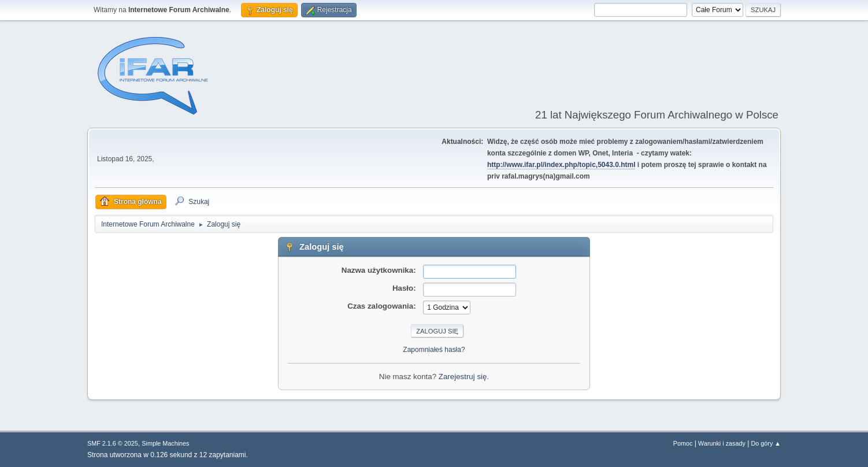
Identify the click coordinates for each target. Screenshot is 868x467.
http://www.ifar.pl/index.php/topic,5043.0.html (561, 165)
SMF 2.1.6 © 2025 (113, 443)
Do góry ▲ (766, 443)
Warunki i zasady (722, 443)
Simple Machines (165, 443)
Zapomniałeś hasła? (434, 350)
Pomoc (683, 443)
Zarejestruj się (463, 377)
